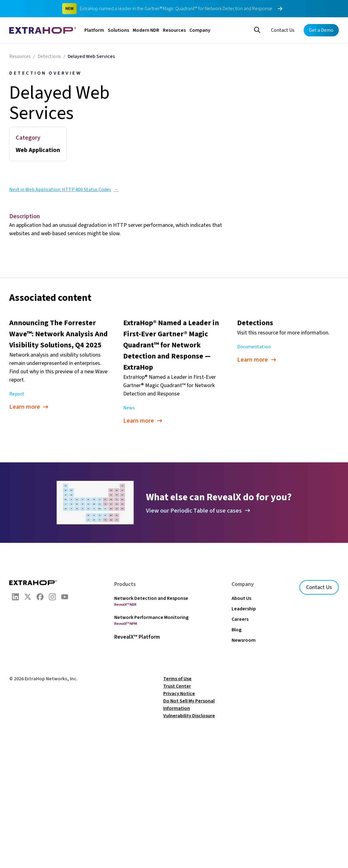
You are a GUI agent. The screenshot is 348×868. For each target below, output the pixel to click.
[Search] (257, 29)
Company (200, 30)
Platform (94, 30)
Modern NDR (146, 30)
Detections (49, 56)
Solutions (118, 30)
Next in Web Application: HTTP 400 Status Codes (64, 190)
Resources (174, 30)
